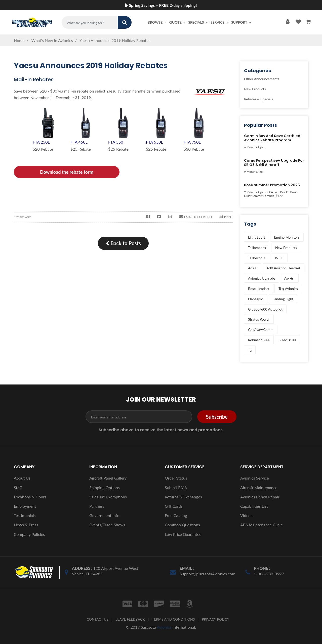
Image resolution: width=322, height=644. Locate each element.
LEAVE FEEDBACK (130, 619)
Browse (157, 22)
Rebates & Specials (258, 99)
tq (250, 350)
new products (286, 248)
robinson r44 (259, 340)
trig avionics (288, 289)
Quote (178, 22)
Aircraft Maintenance (259, 487)
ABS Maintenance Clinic (261, 525)
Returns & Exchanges (183, 497)
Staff (18, 487)
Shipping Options (105, 487)
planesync (256, 299)
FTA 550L (154, 142)
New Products (255, 89)
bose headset (259, 289)
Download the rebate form (67, 172)
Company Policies (29, 534)
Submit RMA (176, 487)
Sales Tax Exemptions (108, 497)
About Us (22, 478)
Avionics (164, 627)
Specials (198, 22)
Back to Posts (123, 243)
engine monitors (287, 237)
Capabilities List (254, 506)
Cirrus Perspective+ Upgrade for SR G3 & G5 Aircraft (274, 163)
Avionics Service (255, 478)
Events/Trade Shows (107, 525)
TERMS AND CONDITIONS (173, 619)
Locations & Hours (30, 497)
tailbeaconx (257, 248)
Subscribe (217, 417)
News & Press (26, 525)
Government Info (104, 515)
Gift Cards (174, 506)
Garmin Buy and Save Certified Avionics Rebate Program (272, 138)
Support (242, 22)
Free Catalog (176, 515)
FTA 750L (192, 142)
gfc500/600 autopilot (265, 309)
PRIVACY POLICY (215, 619)
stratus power (259, 319)
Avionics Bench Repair (260, 497)
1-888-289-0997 (269, 574)
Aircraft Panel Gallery (108, 478)
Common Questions (182, 525)
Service (220, 22)
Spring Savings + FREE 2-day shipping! (161, 5)
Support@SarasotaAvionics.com (207, 574)
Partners (97, 506)
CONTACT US (98, 619)
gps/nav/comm (261, 330)
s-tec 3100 (287, 340)
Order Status (176, 478)
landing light (283, 299)
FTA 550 (116, 142)
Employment (25, 506)
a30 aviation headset (284, 268)
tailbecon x (257, 258)
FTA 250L (41, 142)
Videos (246, 515)
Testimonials (25, 515)
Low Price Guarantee (183, 534)
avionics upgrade (261, 278)
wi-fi (279, 258)
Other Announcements (262, 79)
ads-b (253, 268)
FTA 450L (79, 142)
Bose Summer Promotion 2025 (272, 185)
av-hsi (289, 278)
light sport (257, 237)
